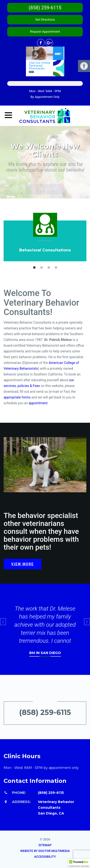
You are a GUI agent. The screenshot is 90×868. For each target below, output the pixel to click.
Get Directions (45, 20)
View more (23, 564)
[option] (45, 237)
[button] (79, 863)
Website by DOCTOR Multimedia (45, 851)
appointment (38, 403)
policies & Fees (29, 386)
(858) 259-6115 (45, 8)
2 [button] (42, 268)
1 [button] (34, 268)
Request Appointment (45, 32)
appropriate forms (17, 397)
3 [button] (49, 268)
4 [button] (56, 268)
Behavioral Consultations (45, 250)
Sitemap (45, 845)
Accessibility (45, 857)
